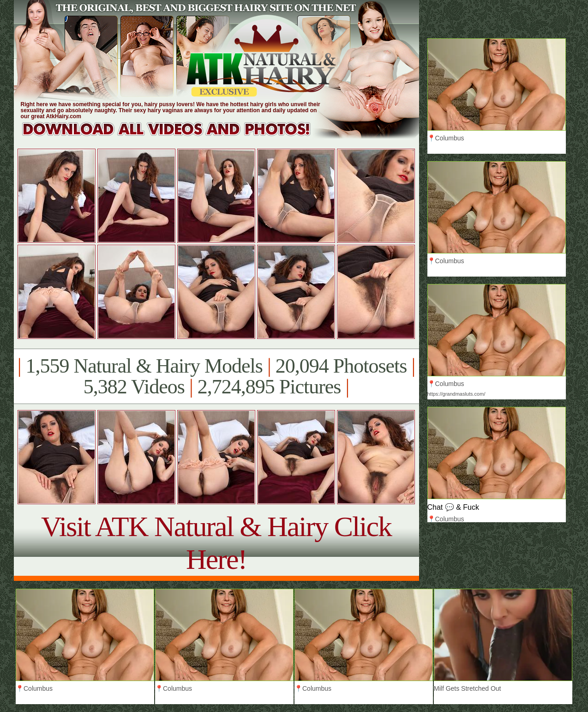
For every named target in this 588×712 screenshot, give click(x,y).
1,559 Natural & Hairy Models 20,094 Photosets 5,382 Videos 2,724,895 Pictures (216, 376)
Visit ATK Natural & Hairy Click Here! (216, 543)
